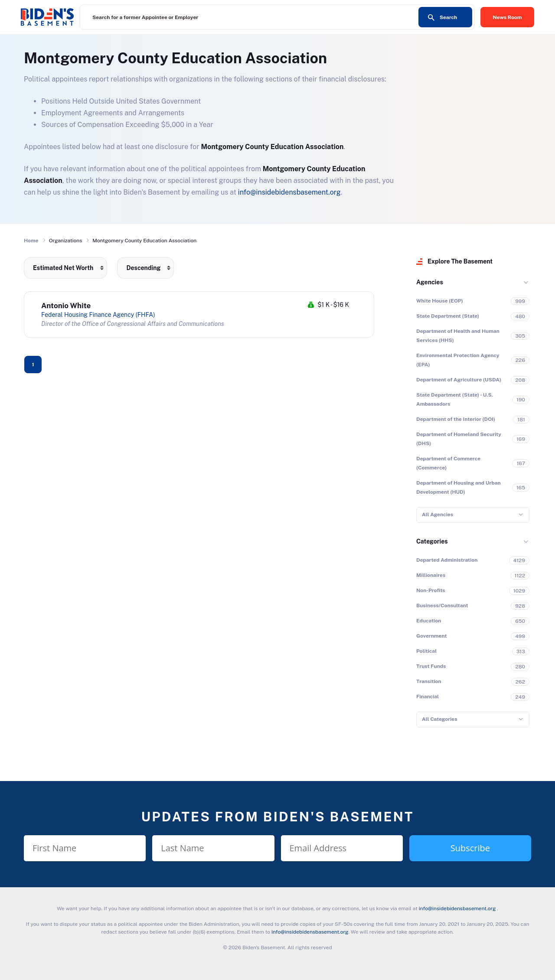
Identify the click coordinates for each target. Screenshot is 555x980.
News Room (508, 17)
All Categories (439, 719)
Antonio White (66, 306)
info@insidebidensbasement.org (289, 192)
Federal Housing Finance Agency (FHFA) (98, 315)
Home (31, 241)
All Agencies (437, 514)
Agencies (430, 282)
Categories (432, 541)
